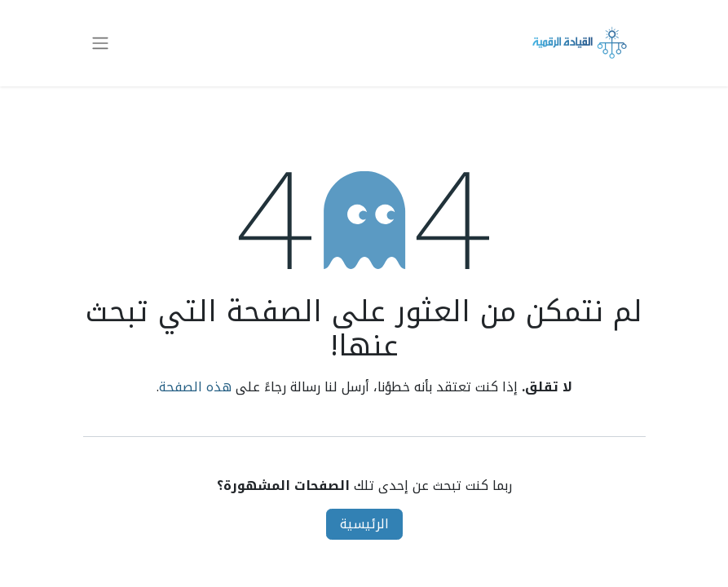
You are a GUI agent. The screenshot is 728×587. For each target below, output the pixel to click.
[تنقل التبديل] (100, 44)
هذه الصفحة (195, 387)
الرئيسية (364, 524)
